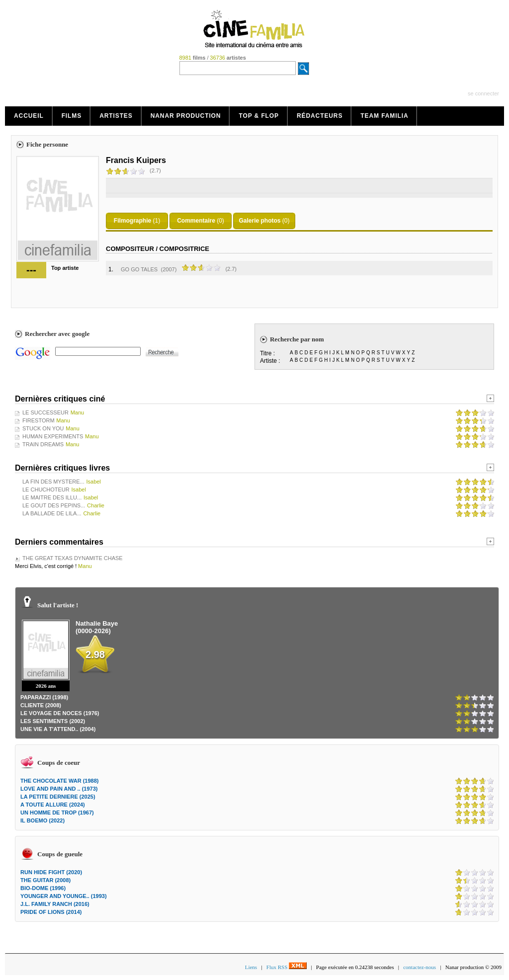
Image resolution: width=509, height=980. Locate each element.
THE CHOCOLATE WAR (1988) (59, 781)
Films (72, 116)
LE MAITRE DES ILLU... (52, 497)
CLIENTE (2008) (41, 705)
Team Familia (384, 116)
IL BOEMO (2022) (42, 820)
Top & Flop (259, 116)
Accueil (29, 116)
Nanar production (186, 116)
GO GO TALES (139, 269)
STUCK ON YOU (43, 428)
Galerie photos (259, 221)
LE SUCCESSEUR (45, 412)
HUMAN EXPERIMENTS (53, 436)
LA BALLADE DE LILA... (52, 513)
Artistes (116, 116)
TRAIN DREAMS (43, 444)
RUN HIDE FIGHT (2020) (51, 872)
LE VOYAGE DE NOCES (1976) (60, 713)
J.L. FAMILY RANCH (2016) (55, 904)
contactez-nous (420, 967)
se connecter (483, 93)
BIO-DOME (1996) (43, 888)
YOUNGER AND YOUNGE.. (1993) (64, 896)
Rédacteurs (320, 116)
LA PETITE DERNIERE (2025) (58, 797)
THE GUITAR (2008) (45, 880)
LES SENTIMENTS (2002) (53, 721)
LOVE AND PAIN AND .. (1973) (59, 789)
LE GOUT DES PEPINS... (54, 505)
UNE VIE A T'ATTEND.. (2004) (58, 729)
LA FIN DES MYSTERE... (53, 482)
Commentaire (196, 221)
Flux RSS (287, 967)
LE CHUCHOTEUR (46, 490)
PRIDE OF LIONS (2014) (51, 912)
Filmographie (132, 221)
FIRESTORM (39, 420)
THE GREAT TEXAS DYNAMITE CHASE (73, 558)
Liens (251, 967)
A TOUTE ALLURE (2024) (53, 805)
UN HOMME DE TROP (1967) (57, 813)
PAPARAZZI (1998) (44, 697)
